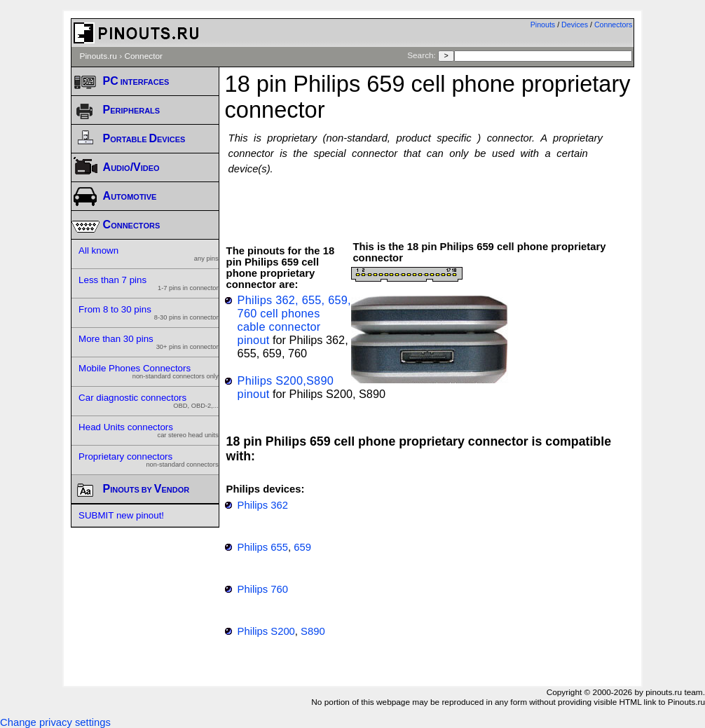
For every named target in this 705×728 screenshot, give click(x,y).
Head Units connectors (149, 430)
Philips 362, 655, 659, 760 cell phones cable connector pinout (294, 320)
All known (149, 254)
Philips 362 (263, 505)
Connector (143, 56)
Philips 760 (263, 589)
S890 (313, 631)
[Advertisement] (430, 201)
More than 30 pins (149, 342)
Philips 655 (263, 547)
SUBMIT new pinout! (121, 515)
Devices (575, 25)
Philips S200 (266, 631)
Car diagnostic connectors (149, 401)
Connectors (614, 25)
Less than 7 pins (149, 283)
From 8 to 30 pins (149, 313)
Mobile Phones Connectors (149, 371)
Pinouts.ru (98, 56)
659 (302, 547)
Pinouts (543, 25)
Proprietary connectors (149, 460)
